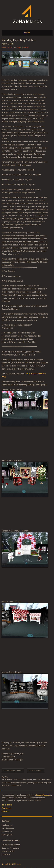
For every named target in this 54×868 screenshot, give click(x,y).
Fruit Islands (6, 808)
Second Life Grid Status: (11, 864)
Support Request (43, 795)
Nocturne (6, 811)
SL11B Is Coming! (36, 771)
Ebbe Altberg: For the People (14, 771)
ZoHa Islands (23, 48)
